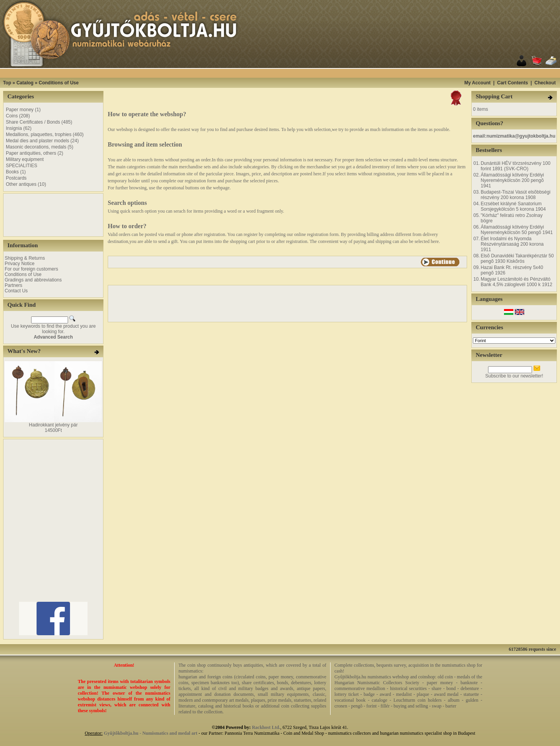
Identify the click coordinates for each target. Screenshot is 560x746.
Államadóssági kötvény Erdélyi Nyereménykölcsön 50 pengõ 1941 (517, 230)
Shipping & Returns (25, 258)
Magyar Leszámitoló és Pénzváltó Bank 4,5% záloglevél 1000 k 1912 (516, 282)
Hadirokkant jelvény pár (53, 425)
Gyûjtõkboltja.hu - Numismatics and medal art (151, 733)
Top (7, 83)
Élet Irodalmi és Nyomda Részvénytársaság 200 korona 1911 (512, 244)
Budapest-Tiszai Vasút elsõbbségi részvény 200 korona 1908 (515, 195)
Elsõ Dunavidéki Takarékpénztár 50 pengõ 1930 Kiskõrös (517, 259)
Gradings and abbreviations (33, 280)
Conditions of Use (59, 83)
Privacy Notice (20, 264)
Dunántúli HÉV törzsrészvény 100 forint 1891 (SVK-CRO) (515, 166)
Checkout (545, 83)
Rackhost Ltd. (266, 727)
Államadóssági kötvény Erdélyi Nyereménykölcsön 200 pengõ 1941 (512, 180)
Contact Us (16, 291)
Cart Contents (512, 83)
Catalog (25, 83)
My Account (478, 83)
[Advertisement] (290, 73)
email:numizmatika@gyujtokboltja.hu (514, 136)
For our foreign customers (31, 269)
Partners (13, 285)
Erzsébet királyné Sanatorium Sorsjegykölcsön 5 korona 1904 (513, 206)
